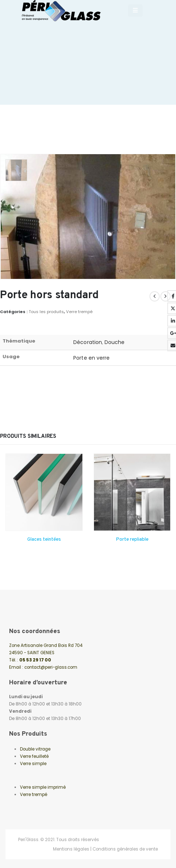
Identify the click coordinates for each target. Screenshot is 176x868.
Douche (114, 342)
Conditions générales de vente (125, 849)
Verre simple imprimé (43, 787)
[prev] (155, 296)
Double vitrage (35, 749)
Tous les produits (46, 312)
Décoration (88, 342)
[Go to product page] (44, 492)
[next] (165, 296)
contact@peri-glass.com (51, 667)
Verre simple (33, 764)
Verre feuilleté (34, 756)
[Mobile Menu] (135, 11)
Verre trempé (79, 312)
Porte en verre (91, 358)
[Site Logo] (64, 11)
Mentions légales (71, 849)
